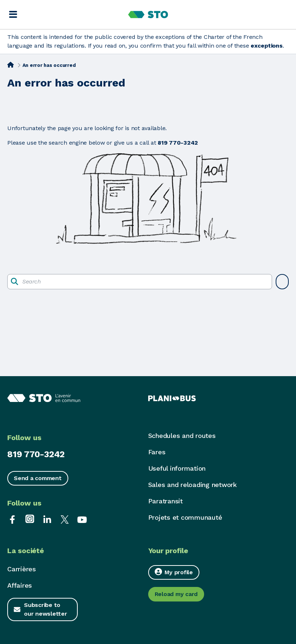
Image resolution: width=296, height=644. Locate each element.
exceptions (267, 46)
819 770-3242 (36, 454)
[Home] (11, 65)
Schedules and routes (182, 436)
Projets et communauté (185, 517)
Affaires (20, 585)
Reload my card (176, 594)
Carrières (22, 569)
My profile (174, 572)
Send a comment (38, 478)
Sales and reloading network (192, 485)
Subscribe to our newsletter (46, 609)
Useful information (177, 468)
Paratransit (165, 501)
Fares (157, 452)
